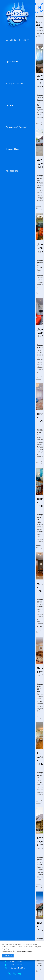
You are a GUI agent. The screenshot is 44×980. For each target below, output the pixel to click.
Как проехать (12, 171)
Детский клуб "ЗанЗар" (16, 127)
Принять (8, 956)
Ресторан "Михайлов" (16, 83)
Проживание (12, 62)
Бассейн (9, 105)
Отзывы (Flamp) (13, 149)
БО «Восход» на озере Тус (18, 40)
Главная (39, 16)
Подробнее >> (27, 952)
